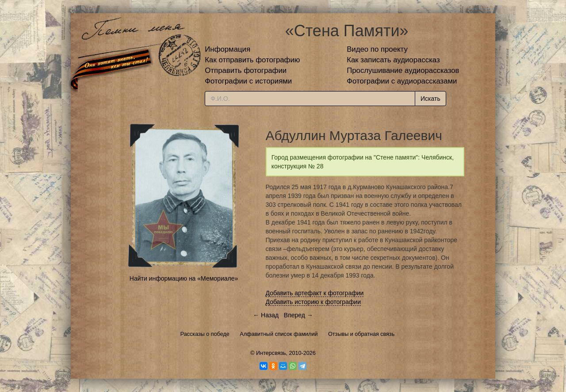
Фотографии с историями (248, 81)
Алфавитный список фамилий (279, 334)
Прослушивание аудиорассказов (403, 70)
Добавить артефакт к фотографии (315, 293)
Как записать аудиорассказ (393, 60)
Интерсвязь (271, 353)
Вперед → (298, 315)
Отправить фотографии (246, 70)
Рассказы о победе (205, 334)
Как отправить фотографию (252, 60)
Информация (228, 49)
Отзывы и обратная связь (361, 334)
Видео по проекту (377, 49)
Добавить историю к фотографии (314, 302)
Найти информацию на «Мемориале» (184, 278)
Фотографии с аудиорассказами (402, 81)
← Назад (266, 315)
